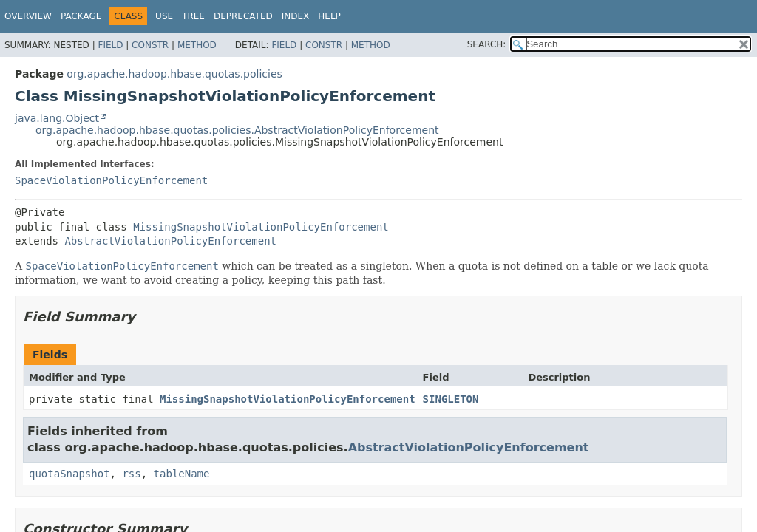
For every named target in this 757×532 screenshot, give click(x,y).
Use (164, 16)
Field (110, 45)
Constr (150, 45)
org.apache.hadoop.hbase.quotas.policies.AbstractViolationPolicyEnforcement (237, 130)
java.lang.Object (57, 118)
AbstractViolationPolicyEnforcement (170, 241)
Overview (28, 16)
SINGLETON (451, 399)
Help (329, 16)
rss (131, 474)
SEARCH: (487, 44)
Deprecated (243, 16)
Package (81, 16)
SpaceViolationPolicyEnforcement (111, 180)
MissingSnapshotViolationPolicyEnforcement (261, 227)
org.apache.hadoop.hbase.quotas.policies (174, 74)
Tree (193, 16)
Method (197, 45)
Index (296, 16)
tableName (182, 474)
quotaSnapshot (69, 474)
